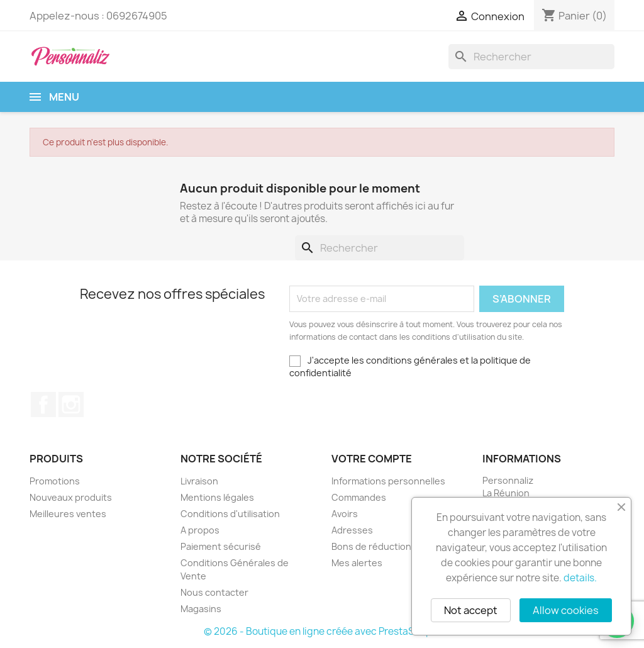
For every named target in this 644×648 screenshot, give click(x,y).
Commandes (359, 497)
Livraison (199, 481)
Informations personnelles (388, 481)
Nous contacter (214, 592)
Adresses (352, 530)
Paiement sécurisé (221, 546)
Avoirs (345, 514)
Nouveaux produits (71, 497)
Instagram (71, 405)
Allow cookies (566, 610)
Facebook (43, 405)
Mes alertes (357, 563)
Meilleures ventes (68, 514)
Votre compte (372, 459)
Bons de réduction (371, 546)
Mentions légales (217, 497)
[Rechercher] (531, 57)
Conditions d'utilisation (230, 514)
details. (580, 578)
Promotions (55, 481)
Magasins (201, 609)
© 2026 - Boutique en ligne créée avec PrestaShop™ (322, 631)
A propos (200, 530)
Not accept (471, 610)
